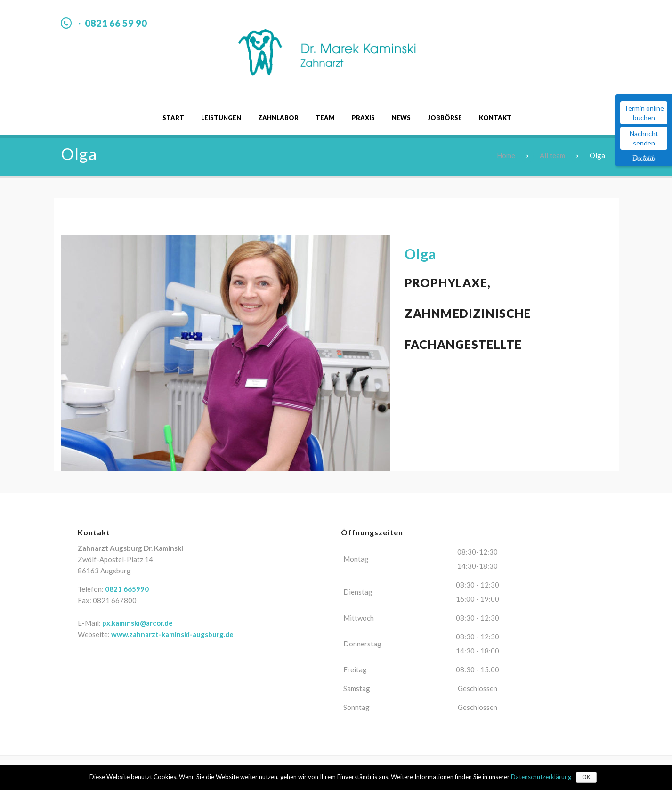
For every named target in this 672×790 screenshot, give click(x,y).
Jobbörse (445, 118)
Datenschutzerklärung (541, 777)
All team (552, 155)
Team (325, 118)
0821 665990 (127, 589)
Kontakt (495, 118)
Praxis (363, 118)
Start (173, 118)
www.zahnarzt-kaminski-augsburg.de (172, 634)
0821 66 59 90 (116, 23)
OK (586, 777)
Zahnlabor (278, 118)
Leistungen (221, 118)
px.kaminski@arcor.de (138, 623)
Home (506, 155)
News (401, 118)
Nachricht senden (644, 138)
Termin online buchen (644, 113)
